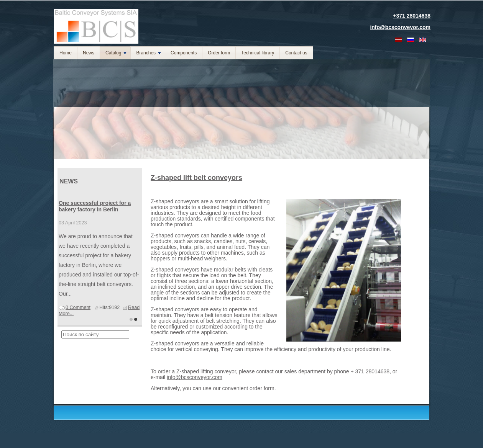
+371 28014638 (412, 16)
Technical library (258, 53)
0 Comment (78, 307)
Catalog (116, 53)
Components (184, 53)
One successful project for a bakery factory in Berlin (95, 206)
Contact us (296, 53)
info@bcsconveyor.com (195, 377)
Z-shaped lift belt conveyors (196, 178)
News (89, 53)
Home (66, 53)
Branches (149, 53)
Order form (219, 53)
